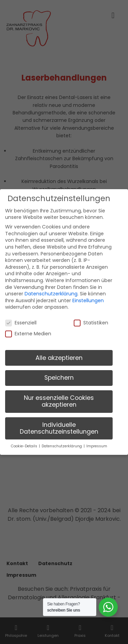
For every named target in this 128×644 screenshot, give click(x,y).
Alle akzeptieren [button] (59, 353)
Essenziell (21, 318)
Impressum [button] (97, 442)
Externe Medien (28, 329)
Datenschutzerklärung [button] (62, 442)
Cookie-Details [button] (25, 442)
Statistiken (91, 318)
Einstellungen (88, 296)
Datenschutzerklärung (51, 289)
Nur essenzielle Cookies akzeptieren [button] (59, 397)
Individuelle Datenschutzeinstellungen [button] (59, 424)
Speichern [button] (59, 374)
